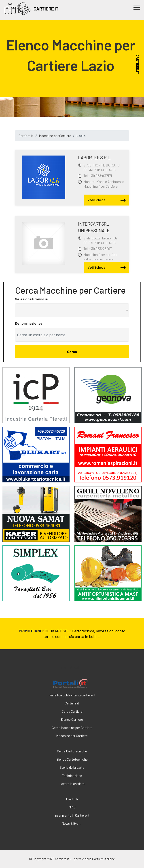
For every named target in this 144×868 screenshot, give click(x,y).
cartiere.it (70, 667)
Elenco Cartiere (72, 719)
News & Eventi (72, 823)
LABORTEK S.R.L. (95, 157)
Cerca (72, 352)
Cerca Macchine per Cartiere (72, 728)
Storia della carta (72, 767)
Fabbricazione (72, 776)
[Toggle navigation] (137, 7)
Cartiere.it (26, 136)
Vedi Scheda (107, 200)
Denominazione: (29, 323)
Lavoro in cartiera (72, 784)
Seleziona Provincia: (32, 299)
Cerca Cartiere (72, 711)
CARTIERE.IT (46, 9)
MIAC (72, 807)
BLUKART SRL (57, 631)
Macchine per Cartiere (55, 136)
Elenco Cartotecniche (72, 759)
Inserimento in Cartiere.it (72, 815)
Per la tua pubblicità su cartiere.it (72, 695)
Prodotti (72, 799)
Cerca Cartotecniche (72, 751)
